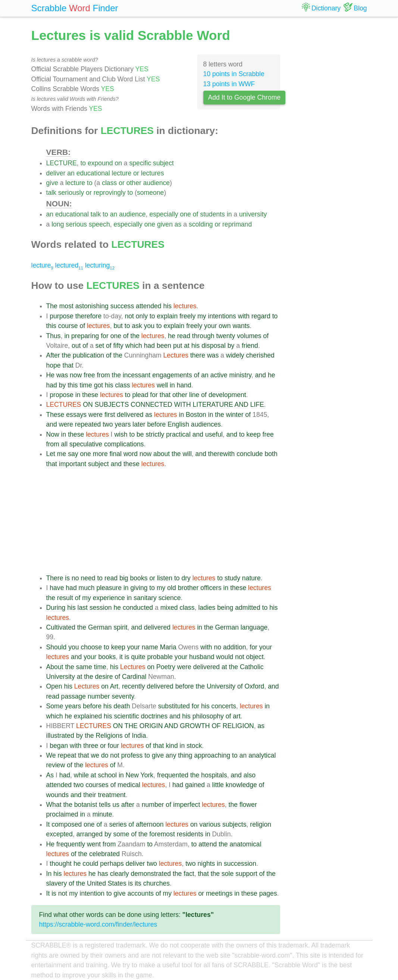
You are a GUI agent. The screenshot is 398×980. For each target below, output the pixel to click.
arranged (90, 834)
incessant (137, 375)
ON (88, 405)
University (61, 677)
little (218, 785)
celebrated (104, 854)
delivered (130, 415)
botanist (86, 805)
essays (76, 415)
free (89, 375)
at (187, 346)
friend (250, 346)
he (172, 336)
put (178, 346)
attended (149, 306)
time (86, 385)
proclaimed (62, 814)
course (68, 326)
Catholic (252, 667)
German (100, 627)
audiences (206, 424)
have (57, 588)
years (123, 424)
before (156, 424)
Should (57, 647)
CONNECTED (151, 405)
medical (129, 785)
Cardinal (134, 677)
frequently (71, 844)
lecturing (100, 265)
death (122, 706)
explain (167, 316)
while (81, 775)
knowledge (241, 785)
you (149, 326)
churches (156, 883)
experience (109, 598)
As (50, 775)
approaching (212, 755)
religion (261, 824)
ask (137, 326)
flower (248, 805)
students (212, 214)
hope (54, 365)
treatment (112, 795)
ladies (207, 608)
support (246, 874)
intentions (222, 316)
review (56, 765)
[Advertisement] (163, 521)
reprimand (237, 224)
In (49, 874)
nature (251, 578)
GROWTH (195, 726)
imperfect (187, 805)
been (164, 346)
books (139, 578)
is (67, 578)
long (58, 224)
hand (184, 385)
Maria (168, 647)
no (75, 578)
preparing (85, 336)
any (171, 755)
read (184, 336)
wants (241, 326)
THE (131, 726)
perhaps (112, 864)
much (87, 588)
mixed (169, 608)
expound (100, 163)
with (244, 316)
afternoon (150, 824)
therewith (221, 454)
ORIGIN (151, 726)
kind (172, 746)
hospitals (214, 775)
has (103, 874)
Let (51, 454)
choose (91, 647)
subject (163, 163)
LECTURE (62, 163)
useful (214, 434)
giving (139, 588)
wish (121, 434)
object (255, 657)
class (109, 183)
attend (208, 844)
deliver (56, 173)
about (162, 454)
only (142, 316)
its (138, 883)
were (95, 415)
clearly (120, 874)
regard (261, 316)
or (136, 173)
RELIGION (238, 726)
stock (194, 746)
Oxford (255, 686)
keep (254, 434)
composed (67, 824)
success (122, 306)
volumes (249, 336)
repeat (67, 755)
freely (187, 316)
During (56, 608)
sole (228, 874)
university (253, 214)
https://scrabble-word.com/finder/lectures (98, 924)
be (140, 434)
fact (189, 874)
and (261, 375)
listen (165, 578)
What (54, 805)
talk (51, 193)
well (162, 385)
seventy (123, 696)
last (83, 608)
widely (235, 355)
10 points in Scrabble (234, 74)
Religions (109, 736)
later (139, 424)
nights (206, 864)
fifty (118, 346)
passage (74, 696)
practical (178, 434)
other (134, 183)
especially (164, 214)
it (121, 657)
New (132, 775)
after (128, 805)
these (90, 395)
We (51, 755)
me (62, 454)
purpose (62, 316)
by (231, 346)
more (100, 454)
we (95, 755)
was (213, 355)
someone (150, 193)
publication (88, 355)
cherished (260, 355)
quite (138, 657)
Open (54, 686)
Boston (196, 415)
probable (160, 657)
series (118, 824)
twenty (225, 336)
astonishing (92, 306)
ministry (240, 375)
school (107, 775)
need (88, 578)
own (225, 326)
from (103, 375)
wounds (58, 795)
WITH (183, 405)
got (98, 385)
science (170, 598)
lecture (122, 173)
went (94, 844)
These (55, 415)
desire (104, 677)
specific (140, 163)
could (90, 864)
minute (102, 814)
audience (156, 183)
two (108, 424)
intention (92, 893)
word (131, 454)
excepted (59, 834)
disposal (214, 346)
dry (186, 578)
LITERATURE (213, 405)
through (203, 336)
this (51, 326)
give (52, 183)
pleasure (109, 588)
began (59, 746)
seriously (71, 193)
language (254, 627)
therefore (88, 316)
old (171, 588)
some (121, 834)
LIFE (257, 405)
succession (240, 864)
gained (195, 785)
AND (242, 405)
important (73, 464)
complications (124, 444)
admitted (247, 608)
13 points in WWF (229, 84)
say (73, 454)
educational (93, 173)
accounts (141, 893)
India (139, 736)
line (194, 395)
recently (134, 686)
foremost (162, 834)
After (53, 355)
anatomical (245, 844)
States (117, 883)
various (210, 824)
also (250, 775)
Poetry (166, 667)
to (83, 163)
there (198, 355)
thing (185, 755)
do (105, 755)
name (150, 647)
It (48, 824)
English (178, 424)
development (227, 395)
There (55, 578)
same (84, 667)
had (149, 346)
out (76, 346)
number (99, 696)
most (66, 306)
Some (55, 706)
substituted (174, 706)
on (118, 163)
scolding (201, 224)
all (65, 444)
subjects (234, 824)
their (90, 795)
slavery (57, 883)
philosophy (208, 716)
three (91, 746)
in (229, 214)
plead (140, 395)
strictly (155, 434)
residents (190, 834)
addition (235, 647)
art (237, 716)
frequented (173, 775)
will (187, 454)
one (186, 214)
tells (105, 805)
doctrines (154, 716)
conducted (138, 608)
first (110, 415)
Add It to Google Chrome (245, 97)
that (68, 365)
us (116, 805)
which (134, 346)
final (116, 454)
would (225, 657)
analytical (262, 755)
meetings (219, 893)
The (52, 306)
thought (61, 864)
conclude (250, 454)
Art (114, 686)
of (196, 214)
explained (88, 716)
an (71, 173)
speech (99, 224)
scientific (126, 716)
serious (76, 224)
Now (53, 434)
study (232, 578)
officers (211, 588)
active (219, 375)
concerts (224, 706)
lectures (153, 173)
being (225, 608)
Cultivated (61, 627)
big (124, 578)
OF (216, 726)
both (271, 454)
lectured (69, 265)
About (55, 667)
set (100, 346)
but (118, 326)
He (51, 375)
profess (132, 755)
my (202, 316)
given (165, 224)
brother (188, 588)
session (101, 608)
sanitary (145, 598)
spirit (120, 627)
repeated (88, 424)
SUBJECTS (112, 405)
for (105, 336)
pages (268, 893)
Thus (54, 336)
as (178, 224)
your (210, 326)
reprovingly (110, 193)
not (129, 316)
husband (202, 657)
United (96, 883)
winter (235, 415)
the (135, 336)
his (168, 306)
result (65, 598)
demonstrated (151, 874)
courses (97, 785)
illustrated (60, 736)
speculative (86, 444)
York (147, 775)
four (113, 746)
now (76, 375)
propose (62, 395)
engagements (172, 375)
